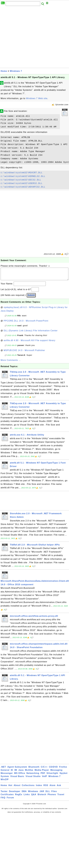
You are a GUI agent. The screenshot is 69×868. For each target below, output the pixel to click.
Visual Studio (33, 779)
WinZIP (5, 782)
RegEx (19, 797)
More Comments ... (11, 363)
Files (54, 794)
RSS (46, 788)
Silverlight (52, 776)
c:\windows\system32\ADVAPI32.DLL (23, 187)
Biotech (42, 797)
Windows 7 (16, 71)
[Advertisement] (30, 38)
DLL (48, 794)
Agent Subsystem (17, 769)
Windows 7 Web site (37, 98)
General (5, 773)
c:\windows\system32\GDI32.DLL (21, 180)
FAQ (3, 800)
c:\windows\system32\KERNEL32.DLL (23, 176)
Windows (33, 794)
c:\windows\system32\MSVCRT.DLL (22, 173)
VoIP (44, 779)
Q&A (34, 797)
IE (12, 773)
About (17, 788)
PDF (43, 776)
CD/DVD (53, 769)
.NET (3, 769)
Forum (10, 800)
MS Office (20, 776)
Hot (10, 788)
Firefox (63, 769)
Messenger (7, 776)
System (5, 779)
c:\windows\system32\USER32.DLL (22, 183)
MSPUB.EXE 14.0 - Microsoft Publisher (24, 353)
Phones (52, 797)
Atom (53, 788)
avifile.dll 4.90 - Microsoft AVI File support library (30, 343)
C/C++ (44, 769)
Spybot (63, 776)
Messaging (57, 773)
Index (39, 788)
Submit (31, 298)
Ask (59, 788)
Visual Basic (17, 779)
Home (4, 71)
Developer (15, 794)
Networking (33, 776)
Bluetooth (34, 769)
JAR (42, 794)
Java (21, 773)
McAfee (29, 773)
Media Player (42, 773)
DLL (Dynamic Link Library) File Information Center (31, 333)
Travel (61, 797)
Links (27, 797)
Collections (28, 788)
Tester (4, 794)
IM (16, 773)
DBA (24, 794)
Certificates (7, 797)
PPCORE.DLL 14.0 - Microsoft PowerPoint (26, 323)
